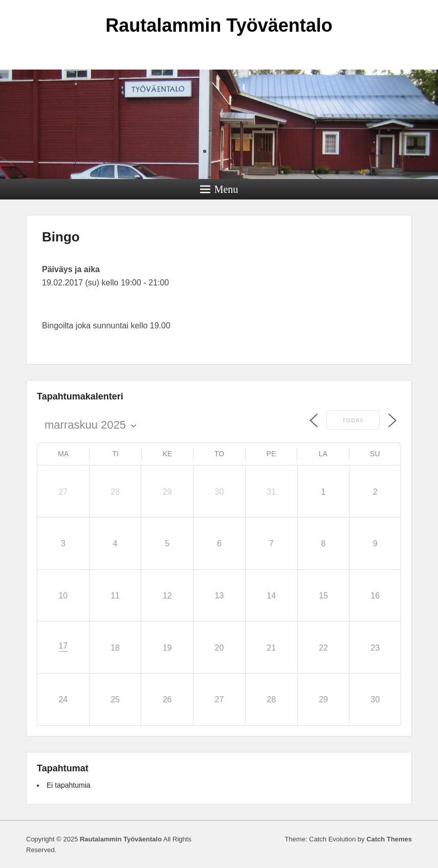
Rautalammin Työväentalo (219, 25)
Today (353, 420)
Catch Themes (389, 839)
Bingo (61, 237)
